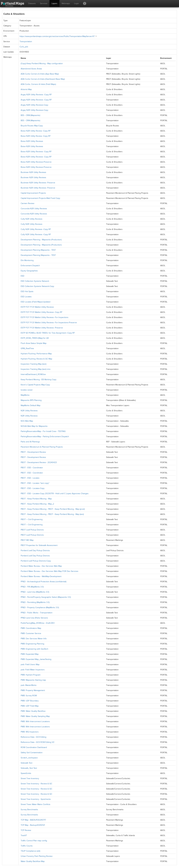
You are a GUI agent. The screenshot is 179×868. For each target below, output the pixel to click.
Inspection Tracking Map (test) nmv (36, 369)
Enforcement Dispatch (30, 266)
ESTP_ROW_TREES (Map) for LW (35, 338)
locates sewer (27, 390)
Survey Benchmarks (29, 810)
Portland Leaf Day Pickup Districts (35, 550)
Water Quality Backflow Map (33, 861)
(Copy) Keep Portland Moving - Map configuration (42, 64)
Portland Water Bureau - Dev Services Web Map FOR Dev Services (50, 571)
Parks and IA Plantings (30, 442)
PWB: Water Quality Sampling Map (35, 716)
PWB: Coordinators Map (31, 628)
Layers (54, 3)
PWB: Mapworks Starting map (33, 680)
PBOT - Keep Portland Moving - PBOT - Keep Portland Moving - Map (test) (52, 514)
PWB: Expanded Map (30, 654)
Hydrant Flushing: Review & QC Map (36, 359)
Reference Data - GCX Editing (33, 737)
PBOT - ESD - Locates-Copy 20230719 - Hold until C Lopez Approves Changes (55, 494)
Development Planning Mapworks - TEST (38, 250)
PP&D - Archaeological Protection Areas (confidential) (43, 582)
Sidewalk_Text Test (29, 768)
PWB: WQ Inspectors (30, 732)
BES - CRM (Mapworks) (30, 115)
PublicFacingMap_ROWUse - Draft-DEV (38, 623)
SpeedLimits (26, 773)
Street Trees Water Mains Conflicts (36, 804)
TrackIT (24, 835)
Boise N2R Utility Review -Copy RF (36, 131)
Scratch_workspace (29, 758)
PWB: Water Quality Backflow (33, 711)
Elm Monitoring (27, 260)
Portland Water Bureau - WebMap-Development (41, 576)
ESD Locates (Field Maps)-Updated (36, 302)
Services (44, 3)
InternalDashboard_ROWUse (33, 374)
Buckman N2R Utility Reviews (33, 172)
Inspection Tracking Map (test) (33, 364)
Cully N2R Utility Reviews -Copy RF (36, 229)
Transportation (26, 42)
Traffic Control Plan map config (34, 841)
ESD (23, 276)
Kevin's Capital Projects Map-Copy (35, 385)
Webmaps (66, 3)
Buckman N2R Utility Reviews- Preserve (38, 183)
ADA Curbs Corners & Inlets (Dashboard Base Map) (43, 79)
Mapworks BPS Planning (31, 400)
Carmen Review (27, 203)
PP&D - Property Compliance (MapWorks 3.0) (40, 607)
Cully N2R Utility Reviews (32, 219)
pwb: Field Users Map (30, 664)
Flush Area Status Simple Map (34, 343)
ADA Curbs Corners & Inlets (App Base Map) (40, 74)
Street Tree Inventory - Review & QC (36, 784)
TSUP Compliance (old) (30, 851)
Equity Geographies (29, 271)
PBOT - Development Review (33, 452)
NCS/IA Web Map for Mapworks (34, 426)
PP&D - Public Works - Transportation (37, 613)
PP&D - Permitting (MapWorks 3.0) (35, 602)
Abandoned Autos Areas (31, 69)
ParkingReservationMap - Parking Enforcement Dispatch (45, 437)
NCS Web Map (27, 421)
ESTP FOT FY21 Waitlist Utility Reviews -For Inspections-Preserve (49, 323)
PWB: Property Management (33, 690)
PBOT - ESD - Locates (30, 478)
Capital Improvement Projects (33, 193)
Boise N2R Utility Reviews (32, 141)
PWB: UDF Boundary (30, 701)
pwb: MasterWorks (29, 685)
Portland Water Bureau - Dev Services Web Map (41, 566)
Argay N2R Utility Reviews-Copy (34, 105)
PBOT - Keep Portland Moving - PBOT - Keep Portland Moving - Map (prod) (53, 509)
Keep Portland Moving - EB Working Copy (39, 380)
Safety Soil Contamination (32, 753)
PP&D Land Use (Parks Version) (34, 618)
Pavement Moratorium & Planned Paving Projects (42, 447)
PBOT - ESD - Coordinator (32, 468)
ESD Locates (26, 297)
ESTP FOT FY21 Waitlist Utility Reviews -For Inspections (45, 317)
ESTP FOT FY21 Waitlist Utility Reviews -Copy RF (42, 312)
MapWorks (25, 395)
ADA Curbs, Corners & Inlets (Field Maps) (38, 84)
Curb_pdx (24, 47)
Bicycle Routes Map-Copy (32, 126)
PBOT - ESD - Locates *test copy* (35, 483)
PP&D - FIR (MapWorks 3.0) (32, 587)
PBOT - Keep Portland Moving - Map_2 (37, 504)
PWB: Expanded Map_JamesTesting (36, 659)
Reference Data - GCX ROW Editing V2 (37, 742)
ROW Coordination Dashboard (34, 747)
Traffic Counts (27, 846)
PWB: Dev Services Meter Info (34, 639)
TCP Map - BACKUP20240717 (33, 820)
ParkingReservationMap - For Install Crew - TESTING (43, 431)
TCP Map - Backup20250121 (33, 825)
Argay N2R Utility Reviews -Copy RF (36, 95)
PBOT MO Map (27, 540)
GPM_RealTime (27, 348)
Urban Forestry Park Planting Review (37, 856)
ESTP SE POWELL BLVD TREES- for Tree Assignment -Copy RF (48, 333)
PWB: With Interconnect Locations (35, 721)
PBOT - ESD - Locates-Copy (33, 488)
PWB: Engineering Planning (32, 644)
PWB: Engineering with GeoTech (34, 649)
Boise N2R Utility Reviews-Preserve (36, 162)
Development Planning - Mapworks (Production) (41, 240)
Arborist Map (26, 89)
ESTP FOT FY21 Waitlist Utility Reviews (37, 307)
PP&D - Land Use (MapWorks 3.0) (35, 592)
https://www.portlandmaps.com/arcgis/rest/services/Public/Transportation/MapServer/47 (57, 36)
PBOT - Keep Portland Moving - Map (36, 499)
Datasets (32, 3)
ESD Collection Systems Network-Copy (37, 286)
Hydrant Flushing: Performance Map (36, 354)
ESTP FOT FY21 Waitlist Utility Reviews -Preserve (42, 328)
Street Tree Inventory (30, 778)
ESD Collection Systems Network (35, 281)
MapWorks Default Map (31, 405)
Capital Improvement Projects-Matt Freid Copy (40, 198)
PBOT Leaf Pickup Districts (32, 530)
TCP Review (26, 830)
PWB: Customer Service (31, 633)
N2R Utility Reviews (29, 411)
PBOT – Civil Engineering (32, 519)
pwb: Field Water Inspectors (33, 670)
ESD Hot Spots (27, 291)
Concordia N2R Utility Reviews (34, 209)
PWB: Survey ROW (29, 696)
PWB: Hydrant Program (31, 675)
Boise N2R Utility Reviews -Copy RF (36, 152)
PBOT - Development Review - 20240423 (39, 462)
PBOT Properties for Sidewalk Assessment (39, 545)
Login (76, 3)
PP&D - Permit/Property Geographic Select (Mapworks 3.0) (46, 597)
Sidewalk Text (27, 763)
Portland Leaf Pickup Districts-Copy (36, 561)
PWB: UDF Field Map (30, 706)
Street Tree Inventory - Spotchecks (36, 799)
